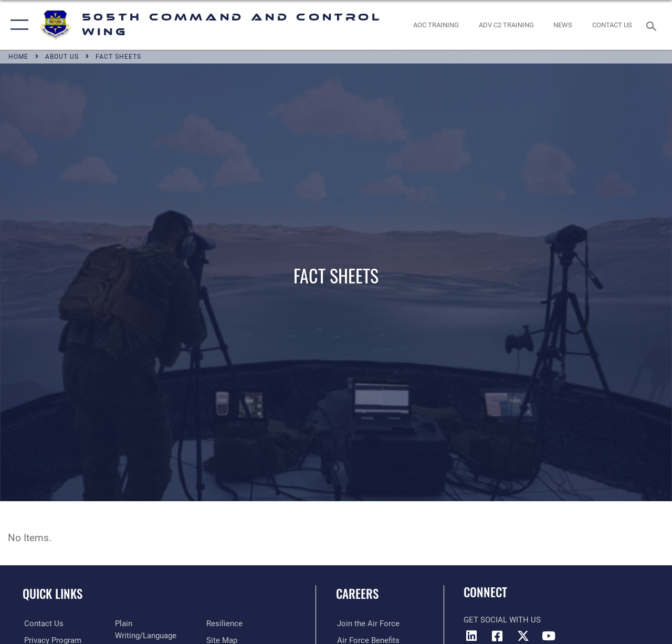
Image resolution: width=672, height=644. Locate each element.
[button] (17, 25)
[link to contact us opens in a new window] (612, 25)
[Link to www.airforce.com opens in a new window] (367, 624)
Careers (357, 594)
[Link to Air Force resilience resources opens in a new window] (224, 624)
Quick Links (52, 594)
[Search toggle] (653, 25)
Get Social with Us (502, 620)
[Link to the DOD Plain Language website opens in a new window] (155, 624)
